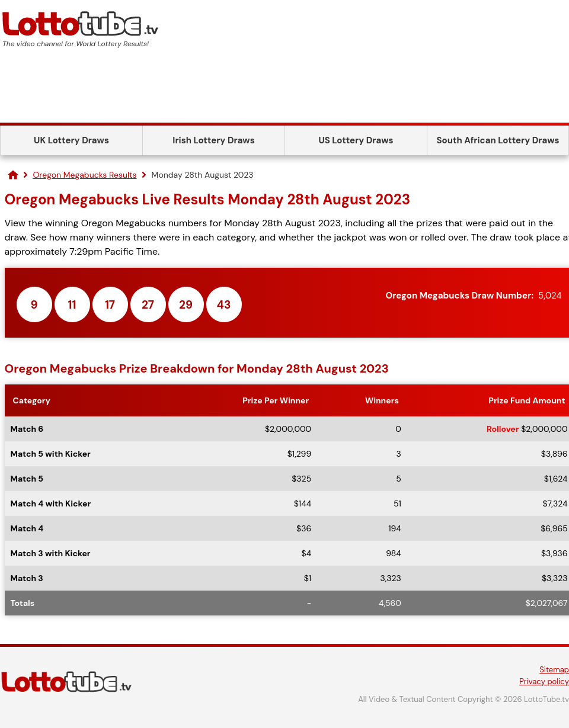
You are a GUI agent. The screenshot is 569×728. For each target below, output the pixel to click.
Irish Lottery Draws (213, 140)
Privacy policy (544, 682)
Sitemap (554, 670)
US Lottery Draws (356, 140)
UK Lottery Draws (71, 140)
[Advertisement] (284, 90)
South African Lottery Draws (498, 140)
